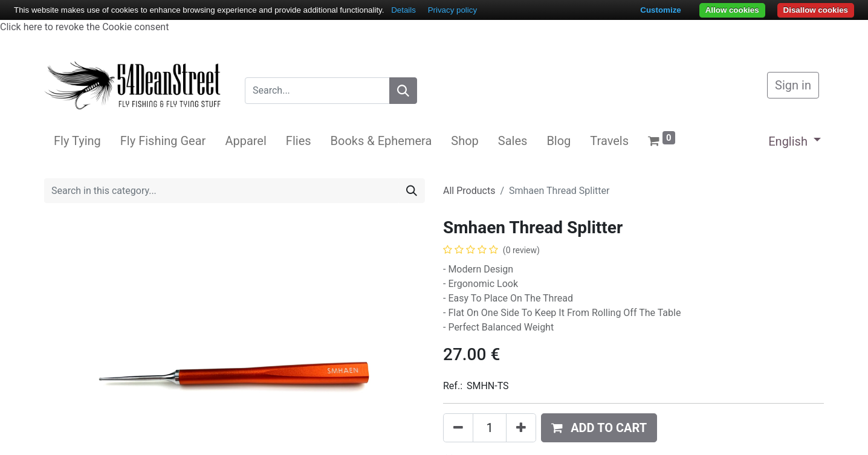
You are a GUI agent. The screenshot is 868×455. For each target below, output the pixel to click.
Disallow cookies (816, 10)
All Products (469, 191)
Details (403, 10)
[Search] (403, 91)
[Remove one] (458, 428)
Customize (660, 10)
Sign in (793, 85)
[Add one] (521, 428)
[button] (599, 428)
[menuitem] (77, 141)
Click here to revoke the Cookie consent (84, 27)
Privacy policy (452, 10)
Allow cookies (732, 10)
